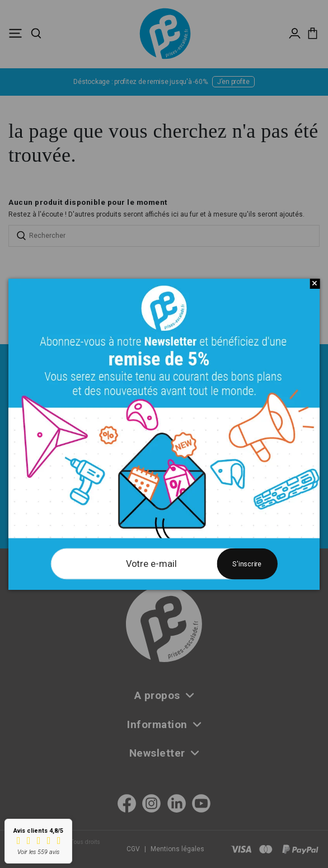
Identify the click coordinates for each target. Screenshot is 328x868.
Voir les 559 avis (38, 852)
